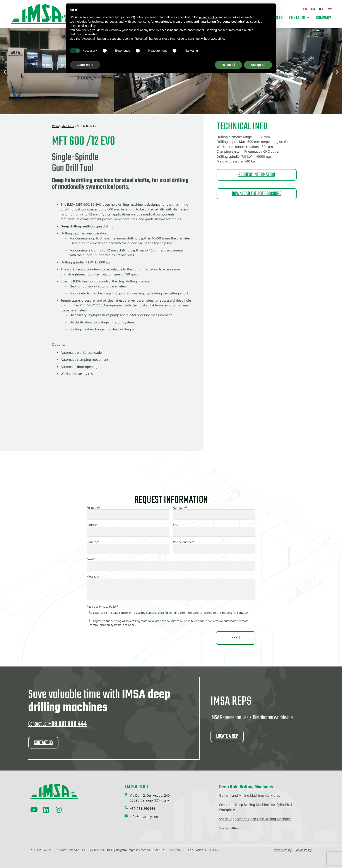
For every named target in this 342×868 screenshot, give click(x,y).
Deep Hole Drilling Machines (246, 787)
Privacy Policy (108, 607)
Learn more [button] (85, 65)
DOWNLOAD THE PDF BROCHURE (257, 194)
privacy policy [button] (208, 17)
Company (323, 18)
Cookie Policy (303, 850)
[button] (5, 72)
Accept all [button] (258, 65)
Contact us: (57, 724)
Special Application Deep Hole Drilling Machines (255, 818)
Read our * (102, 607)
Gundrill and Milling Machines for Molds (249, 795)
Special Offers (229, 828)
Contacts (299, 18)
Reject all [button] (228, 65)
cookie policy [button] (87, 26)
